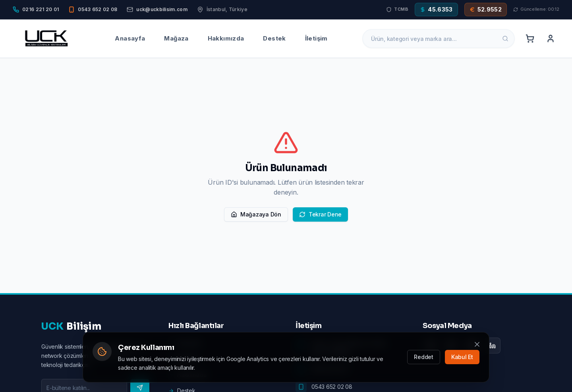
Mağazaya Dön (256, 214)
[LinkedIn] (493, 346)
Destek (274, 38)
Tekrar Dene (320, 214)
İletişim (316, 38)
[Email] (157, 10)
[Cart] (530, 39)
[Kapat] (477, 344)
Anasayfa (130, 38)
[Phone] (36, 10)
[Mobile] (93, 10)
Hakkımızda (226, 38)
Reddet (424, 357)
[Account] (551, 39)
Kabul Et (462, 357)
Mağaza (176, 38)
